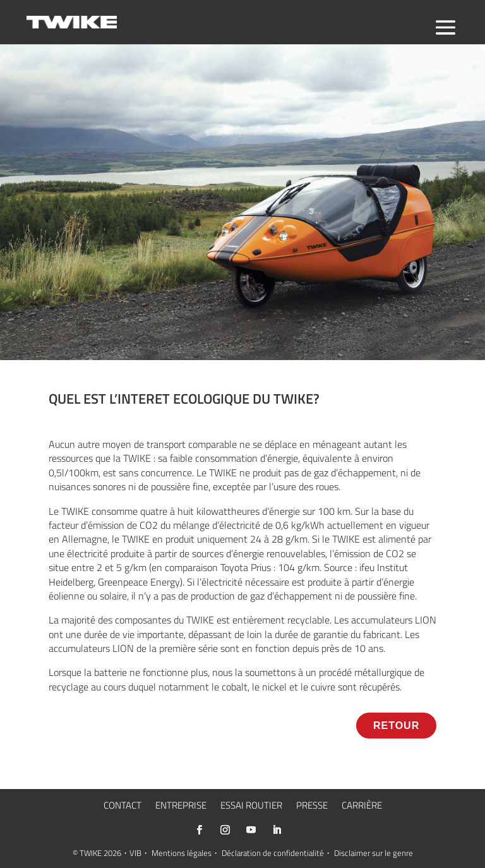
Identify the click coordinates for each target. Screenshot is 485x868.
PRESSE (312, 807)
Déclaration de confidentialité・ (277, 853)
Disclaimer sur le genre (374, 853)
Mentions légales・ (186, 853)
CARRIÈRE (362, 807)
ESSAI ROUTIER (251, 807)
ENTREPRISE (181, 807)
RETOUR (396, 726)
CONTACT (123, 807)
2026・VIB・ (127, 853)
